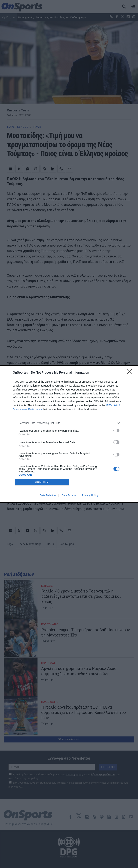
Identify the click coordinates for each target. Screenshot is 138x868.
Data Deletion (48, 495)
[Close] (131, 373)
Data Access (69, 495)
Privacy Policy (90, 495)
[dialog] (69, 434)
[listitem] (69, 423)
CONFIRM (42, 482)
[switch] (116, 431)
